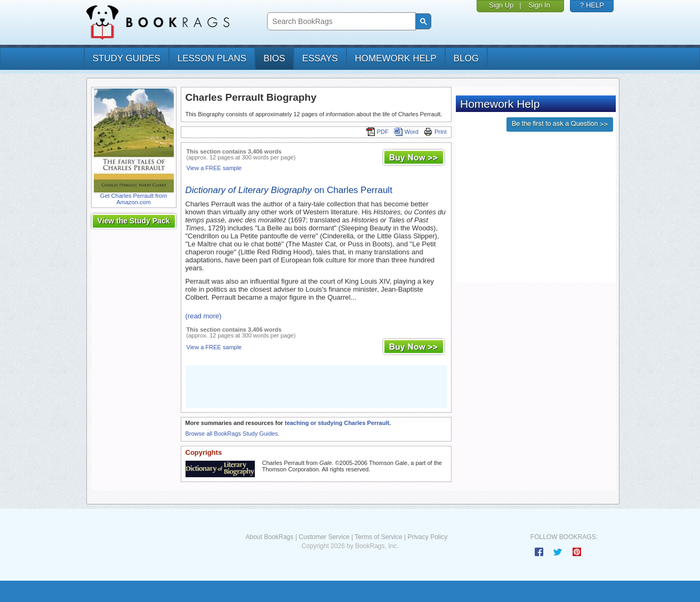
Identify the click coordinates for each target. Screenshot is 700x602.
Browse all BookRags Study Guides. (233, 434)
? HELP (592, 5)
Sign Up (501, 5)
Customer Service (324, 537)
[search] (340, 22)
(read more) (204, 316)
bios (274, 58)
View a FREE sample (214, 168)
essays (320, 58)
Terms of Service (378, 537)
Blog (466, 58)
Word (406, 132)
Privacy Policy (427, 537)
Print (435, 132)
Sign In (539, 5)
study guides (127, 58)
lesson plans (212, 58)
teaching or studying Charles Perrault (337, 423)
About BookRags (269, 537)
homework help (396, 58)
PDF (377, 132)
